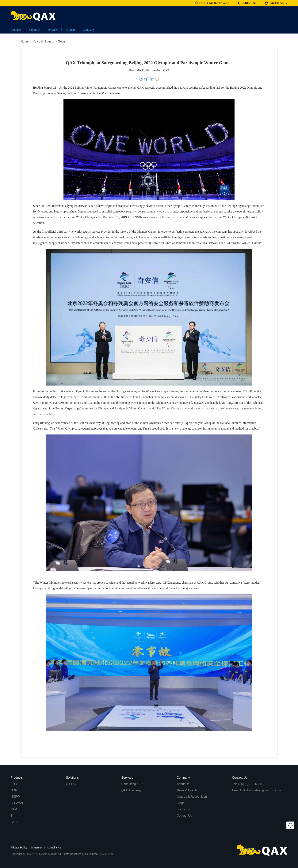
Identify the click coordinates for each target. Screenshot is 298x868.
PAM (14, 809)
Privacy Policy (19, 848)
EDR (14, 784)
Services (53, 30)
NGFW (15, 796)
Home (25, 41)
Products (16, 30)
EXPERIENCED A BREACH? (212, 3)
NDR (14, 790)
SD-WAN (17, 803)
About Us (183, 784)
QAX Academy (131, 790)
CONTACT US (247, 3)
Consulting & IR (132, 784)
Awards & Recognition (192, 796)
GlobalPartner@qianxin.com (262, 790)
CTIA (14, 822)
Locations (183, 809)
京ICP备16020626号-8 (102, 854)
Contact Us (184, 815)
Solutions (34, 30)
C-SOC (71, 784)
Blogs (181, 803)
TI (12, 815)
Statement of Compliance (46, 848)
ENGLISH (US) (274, 3)
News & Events (43, 41)
